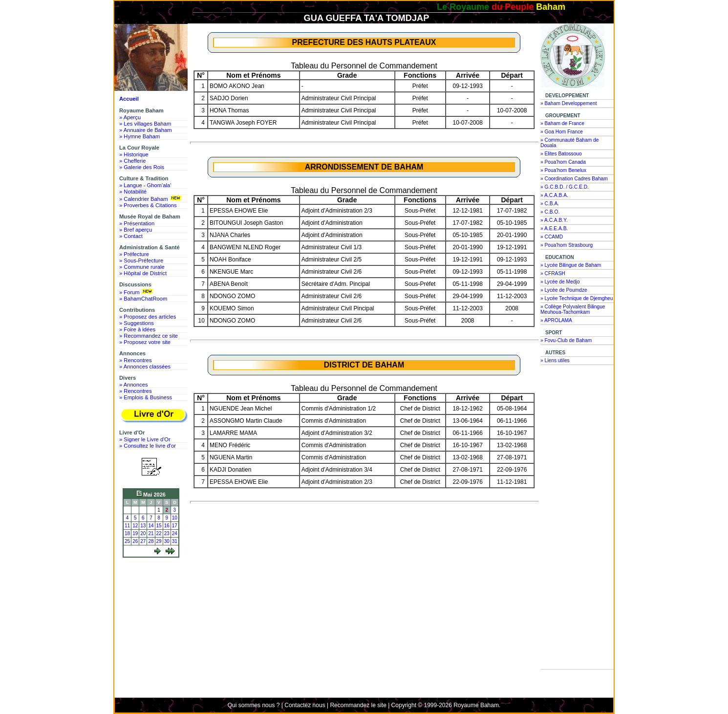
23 (167, 533)
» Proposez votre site (145, 342)
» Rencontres (136, 360)
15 (159, 526)
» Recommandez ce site (149, 336)
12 (135, 526)
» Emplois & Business (146, 397)
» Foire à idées (137, 329)
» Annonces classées (145, 367)
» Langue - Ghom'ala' (145, 185)
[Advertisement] (153, 597)
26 (135, 541)
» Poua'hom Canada (563, 162)
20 (143, 533)
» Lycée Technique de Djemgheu (577, 298)
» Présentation (137, 223)
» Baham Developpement (569, 103)
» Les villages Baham (145, 124)
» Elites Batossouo (561, 154)
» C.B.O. (550, 212)
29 (159, 541)
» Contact (131, 236)
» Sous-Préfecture (141, 260)
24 (175, 533)
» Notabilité (133, 192)
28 (151, 541)
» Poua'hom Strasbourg (567, 245)
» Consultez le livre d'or (148, 446)
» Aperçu (130, 117)
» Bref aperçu (136, 230)
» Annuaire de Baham (146, 130)
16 (167, 526)
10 (175, 518)
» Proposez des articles (148, 317)
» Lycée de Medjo (560, 282)
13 (143, 526)
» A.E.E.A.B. (554, 228)
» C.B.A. (550, 204)
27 (143, 541)
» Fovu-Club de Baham (566, 340)
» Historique (134, 154)
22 (159, 533)
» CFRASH (553, 273)
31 (175, 541)
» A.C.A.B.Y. (554, 220)
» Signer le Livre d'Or (145, 439)
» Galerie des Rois (142, 167)
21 (151, 533)
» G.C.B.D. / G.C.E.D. (565, 187)
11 (127, 526)
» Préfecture (134, 254)
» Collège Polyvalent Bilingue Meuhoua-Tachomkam (573, 309)
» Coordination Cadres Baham (574, 179)
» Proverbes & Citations (148, 205)
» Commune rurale (142, 267)
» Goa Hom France (562, 132)
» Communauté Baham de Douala (569, 143)
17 (175, 526)
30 (167, 541)
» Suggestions (137, 323)
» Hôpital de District (143, 273)
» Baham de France (562, 123)
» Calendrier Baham (151, 198)
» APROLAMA (556, 320)
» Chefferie (133, 161)
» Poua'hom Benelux (563, 170)
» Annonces (133, 385)
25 (127, 541)
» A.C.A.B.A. (554, 195)
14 (151, 526)
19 (135, 533)
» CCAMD (552, 237)
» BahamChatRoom (143, 299)
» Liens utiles (555, 360)
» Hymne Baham (139, 136)
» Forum (137, 292)
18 (127, 533)
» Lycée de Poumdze (564, 290)
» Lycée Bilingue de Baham (571, 265)
